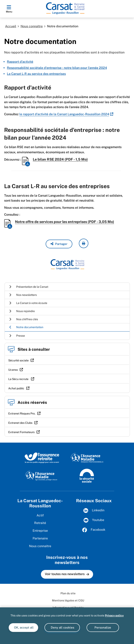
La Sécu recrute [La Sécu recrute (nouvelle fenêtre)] (19, 379)
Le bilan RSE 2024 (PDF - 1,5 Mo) (60, 159)
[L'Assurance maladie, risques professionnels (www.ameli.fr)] (87, 458)
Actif (40, 515)
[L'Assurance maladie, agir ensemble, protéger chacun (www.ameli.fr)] (42, 475)
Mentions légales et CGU (68, 600)
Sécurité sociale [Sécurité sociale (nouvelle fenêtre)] (18, 360)
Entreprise (40, 531)
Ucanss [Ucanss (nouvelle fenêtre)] (13, 370)
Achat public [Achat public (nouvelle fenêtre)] (16, 388)
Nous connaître (32, 26)
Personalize (103, 627)
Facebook (94, 530)
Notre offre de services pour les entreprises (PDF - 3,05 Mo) (65, 222)
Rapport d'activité (20, 62)
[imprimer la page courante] (84, 243)
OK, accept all (23, 627)
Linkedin (94, 511)
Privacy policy (114, 615)
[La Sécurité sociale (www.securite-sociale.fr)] (87, 475)
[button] (59, 244)
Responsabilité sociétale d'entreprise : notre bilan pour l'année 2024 (57, 68)
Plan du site (68, 593)
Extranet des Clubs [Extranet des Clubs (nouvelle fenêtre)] (20, 423)
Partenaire (40, 538)
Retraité (40, 523)
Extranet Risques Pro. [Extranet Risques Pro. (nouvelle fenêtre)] (22, 413)
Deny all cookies (62, 627)
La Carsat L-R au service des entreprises (36, 74)
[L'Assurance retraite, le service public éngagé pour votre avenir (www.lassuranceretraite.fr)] (42, 458)
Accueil (11, 26)
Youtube (94, 520)
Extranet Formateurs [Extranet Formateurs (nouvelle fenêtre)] (21, 432)
